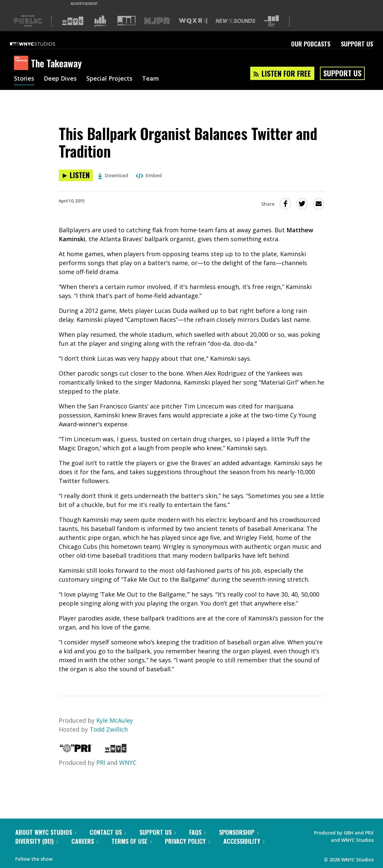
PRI (101, 762)
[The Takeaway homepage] (22, 63)
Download (113, 175)
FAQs (197, 832)
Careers (85, 841)
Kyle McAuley (115, 720)
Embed (149, 175)
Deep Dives (60, 79)
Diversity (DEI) (37, 841)
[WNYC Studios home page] (41, 44)
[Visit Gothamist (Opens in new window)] (100, 21)
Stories (24, 79)
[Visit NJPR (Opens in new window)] (157, 21)
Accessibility (244, 841)
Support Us (357, 44)
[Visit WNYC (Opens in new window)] (73, 21)
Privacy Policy (188, 841)
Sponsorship (239, 832)
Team (151, 79)
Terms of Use (132, 841)
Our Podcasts (311, 44)
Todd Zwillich (109, 729)
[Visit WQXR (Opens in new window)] (193, 21)
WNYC (128, 762)
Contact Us (108, 832)
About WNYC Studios (46, 832)
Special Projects (109, 79)
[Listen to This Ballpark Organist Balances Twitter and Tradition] (76, 175)
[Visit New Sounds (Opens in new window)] (235, 21)
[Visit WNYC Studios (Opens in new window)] (127, 21)
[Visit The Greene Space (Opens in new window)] (271, 21)
